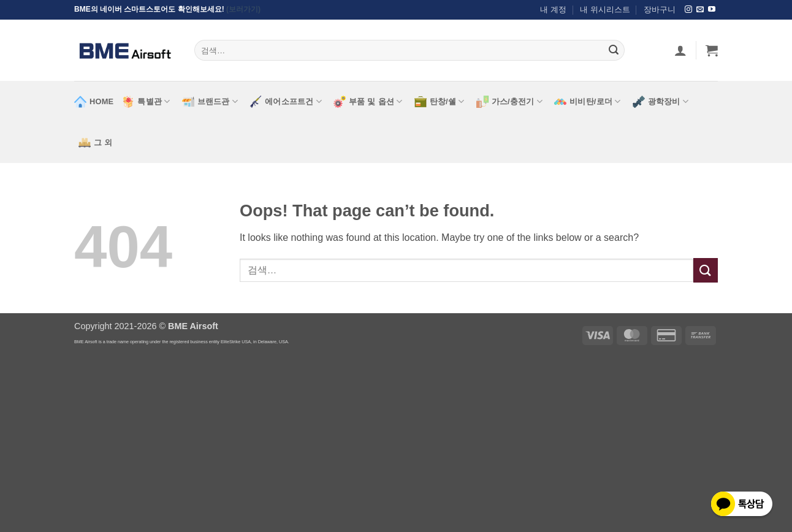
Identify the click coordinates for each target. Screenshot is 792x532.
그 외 (95, 143)
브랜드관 (210, 102)
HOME (94, 102)
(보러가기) (243, 9)
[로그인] (680, 50)
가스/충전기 (510, 102)
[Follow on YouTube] (712, 10)
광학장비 (661, 102)
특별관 (146, 102)
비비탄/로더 (588, 102)
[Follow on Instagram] (688, 10)
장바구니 (660, 9)
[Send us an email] (700, 10)
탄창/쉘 (440, 102)
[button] (712, 50)
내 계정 (553, 9)
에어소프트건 (286, 102)
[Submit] (614, 50)
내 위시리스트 (605, 9)
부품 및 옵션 (368, 102)
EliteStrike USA (236, 342)
